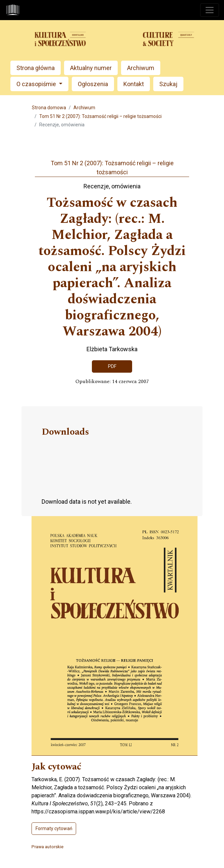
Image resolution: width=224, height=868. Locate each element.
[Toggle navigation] (210, 10)
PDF (112, 366)
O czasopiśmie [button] (37, 84)
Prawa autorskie (47, 847)
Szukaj (168, 84)
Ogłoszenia (93, 84)
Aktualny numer (91, 68)
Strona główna (36, 68)
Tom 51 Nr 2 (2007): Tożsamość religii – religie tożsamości (100, 116)
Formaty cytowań (54, 828)
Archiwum (141, 68)
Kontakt (134, 84)
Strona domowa (49, 108)
